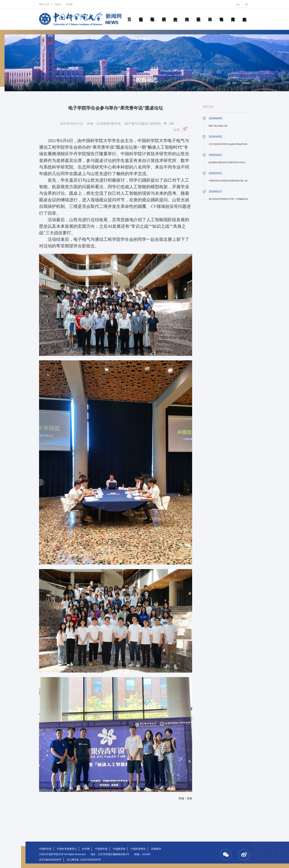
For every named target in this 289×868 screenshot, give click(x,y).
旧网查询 (156, 849)
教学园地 (152, 14)
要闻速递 (141, 14)
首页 (129, 14)
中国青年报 (101, 849)
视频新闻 (245, 14)
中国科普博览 (138, 849)
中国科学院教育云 (67, 849)
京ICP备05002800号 (50, 860)
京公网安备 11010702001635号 (84, 860)
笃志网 (69, 4)
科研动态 (164, 14)
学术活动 (210, 14)
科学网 (86, 849)
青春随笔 (221, 14)
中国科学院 (45, 849)
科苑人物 (187, 14)
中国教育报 (119, 849)
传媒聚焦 (233, 14)
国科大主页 (44, 4)
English (58, 4)
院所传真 (175, 14)
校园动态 (198, 14)
